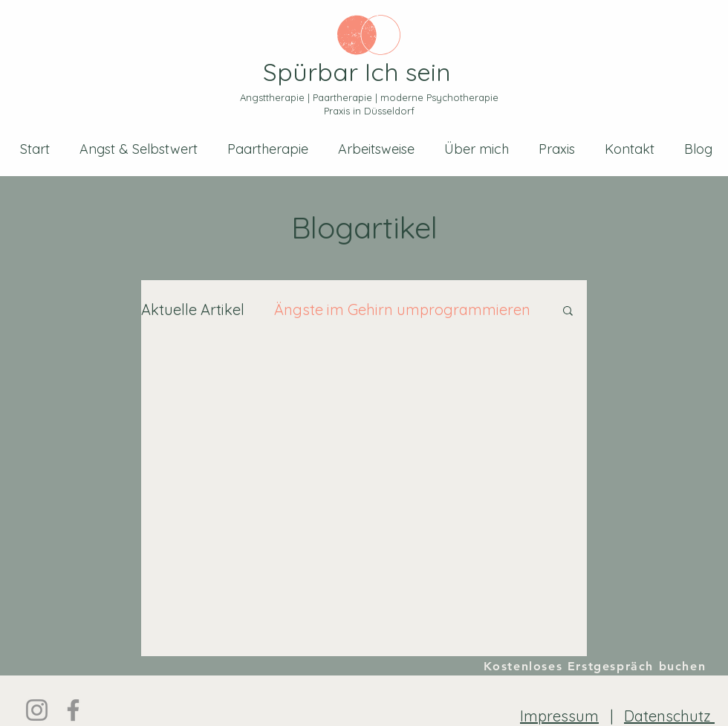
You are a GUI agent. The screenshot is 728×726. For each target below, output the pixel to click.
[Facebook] (73, 710)
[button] (568, 312)
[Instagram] (37, 710)
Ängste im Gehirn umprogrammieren (402, 309)
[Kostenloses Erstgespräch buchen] (595, 666)
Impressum (559, 716)
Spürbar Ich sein (357, 72)
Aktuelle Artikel (193, 309)
